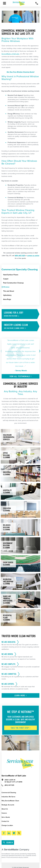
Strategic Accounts (8, 805)
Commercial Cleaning (9, 793)
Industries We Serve (8, 797)
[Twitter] (19, 833)
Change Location (7, 825)
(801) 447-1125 (20, 256)
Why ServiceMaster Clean (10, 801)
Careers (4, 813)
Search (8, 843)
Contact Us (5, 821)
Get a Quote (6, 817)
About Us (5, 809)
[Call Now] (37, 3)
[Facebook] (4, 833)
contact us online (33, 256)
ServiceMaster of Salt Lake (10, 54)
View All (21, 376)
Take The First (21, 728)
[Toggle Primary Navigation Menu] (4, 3)
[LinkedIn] (9, 833)
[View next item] (39, 351)
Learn (21, 695)
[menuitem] (21, 275)
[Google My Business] (14, 833)
